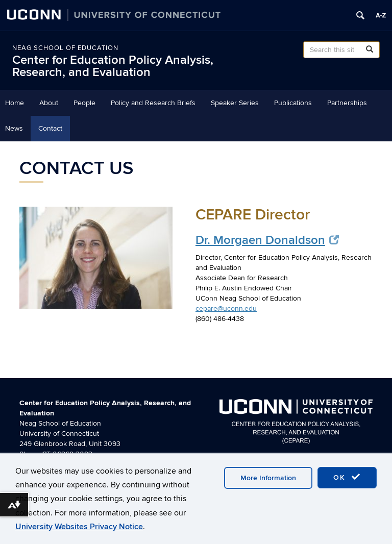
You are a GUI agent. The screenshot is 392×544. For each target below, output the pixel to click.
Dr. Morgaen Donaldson (267, 240)
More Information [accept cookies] (268, 478)
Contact (50, 128)
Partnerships (347, 103)
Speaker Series (235, 103)
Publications (293, 103)
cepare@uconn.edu (226, 308)
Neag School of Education (65, 48)
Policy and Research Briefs (153, 103)
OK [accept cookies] (347, 477)
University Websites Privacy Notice (79, 527)
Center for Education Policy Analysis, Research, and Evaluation (113, 66)
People (84, 103)
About (49, 103)
